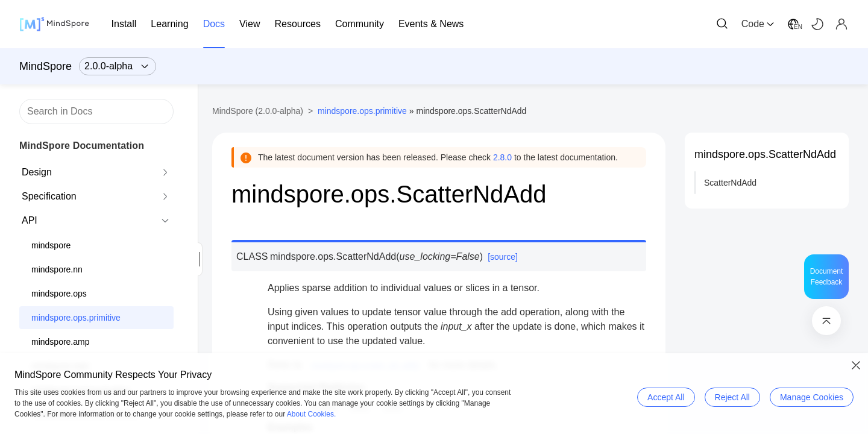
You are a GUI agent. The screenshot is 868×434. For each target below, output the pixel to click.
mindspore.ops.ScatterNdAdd (765, 154)
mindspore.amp (61, 342)
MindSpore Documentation (82, 146)
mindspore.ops (59, 294)
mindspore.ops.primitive (76, 318)
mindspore (51, 245)
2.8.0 (502, 157)
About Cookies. (311, 414)
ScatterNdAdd (730, 183)
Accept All (666, 397)
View (250, 24)
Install (124, 24)
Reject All (732, 397)
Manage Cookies (812, 397)
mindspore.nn (57, 269)
